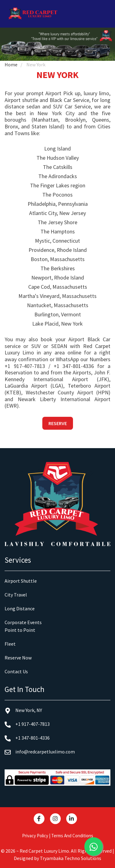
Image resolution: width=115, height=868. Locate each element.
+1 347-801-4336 (74, 366)
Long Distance (20, 608)
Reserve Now (18, 658)
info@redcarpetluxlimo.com (40, 752)
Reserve (58, 423)
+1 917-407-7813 (25, 366)
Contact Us (16, 671)
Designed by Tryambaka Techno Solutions (57, 858)
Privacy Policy (35, 836)
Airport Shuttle (21, 581)
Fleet (10, 644)
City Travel (16, 595)
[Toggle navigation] (105, 14)
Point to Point (20, 630)
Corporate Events (23, 622)
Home (11, 65)
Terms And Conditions (72, 836)
